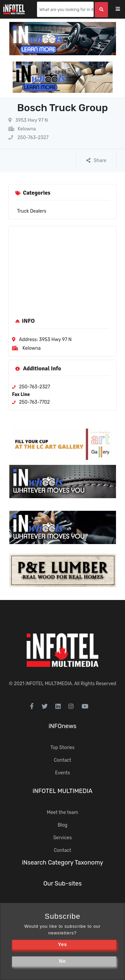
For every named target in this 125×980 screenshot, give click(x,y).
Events (62, 773)
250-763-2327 (28, 138)
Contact (62, 760)
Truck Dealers (32, 211)
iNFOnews (63, 726)
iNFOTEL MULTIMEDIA (49, 684)
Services (63, 838)
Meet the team (63, 812)
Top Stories (62, 748)
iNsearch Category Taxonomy (63, 863)
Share (96, 161)
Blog (62, 825)
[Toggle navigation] (122, 9)
